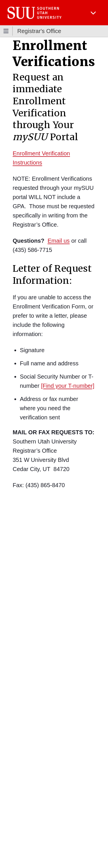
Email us (59, 241)
